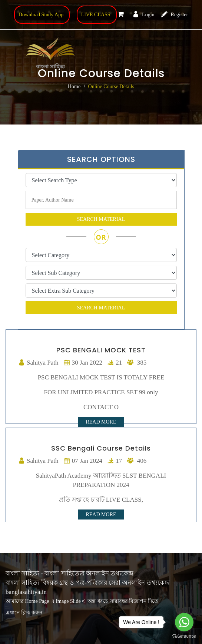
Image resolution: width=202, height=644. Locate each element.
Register (175, 15)
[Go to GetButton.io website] (184, 636)
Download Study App (41, 15)
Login (144, 15)
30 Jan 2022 (83, 363)
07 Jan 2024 (83, 461)
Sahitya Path (38, 363)
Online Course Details (111, 87)
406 (137, 461)
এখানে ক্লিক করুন (24, 613)
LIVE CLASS (96, 15)
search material (101, 219)
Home (74, 87)
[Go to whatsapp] (184, 622)
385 (137, 363)
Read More (101, 422)
